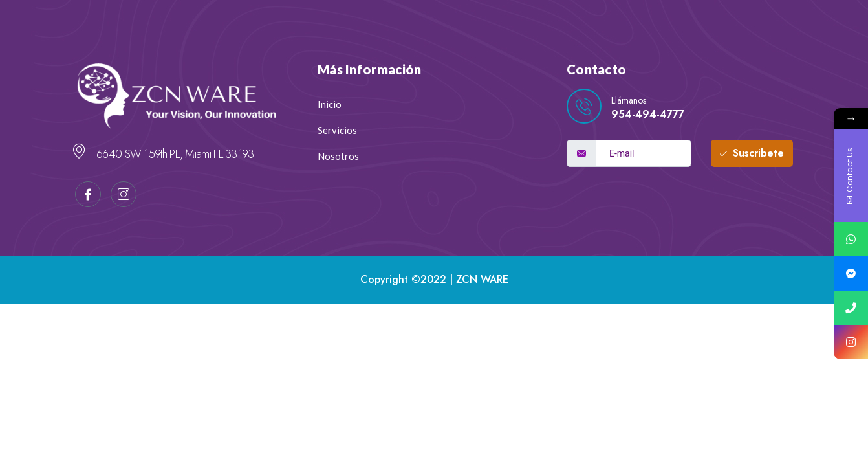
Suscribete (752, 153)
